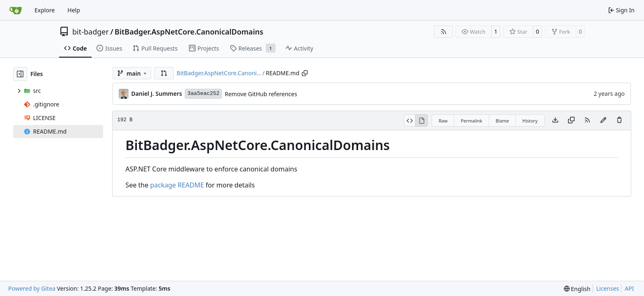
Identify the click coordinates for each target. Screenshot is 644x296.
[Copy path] (305, 73)
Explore (45, 10)
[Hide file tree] (20, 74)
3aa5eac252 (203, 94)
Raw (443, 121)
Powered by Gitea (32, 288)
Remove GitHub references (261, 94)
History (530, 121)
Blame (503, 121)
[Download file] (555, 120)
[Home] (16, 10)
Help (74, 10)
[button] (164, 73)
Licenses (608, 288)
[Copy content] (571, 120)
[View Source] (410, 120)
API (629, 288)
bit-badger (91, 32)
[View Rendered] (421, 120)
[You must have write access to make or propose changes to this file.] (619, 120)
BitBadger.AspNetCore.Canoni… (219, 73)
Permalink (471, 121)
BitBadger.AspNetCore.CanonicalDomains (189, 32)
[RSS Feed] (444, 32)
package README (177, 185)
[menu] (577, 289)
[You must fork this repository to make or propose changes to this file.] (603, 120)
